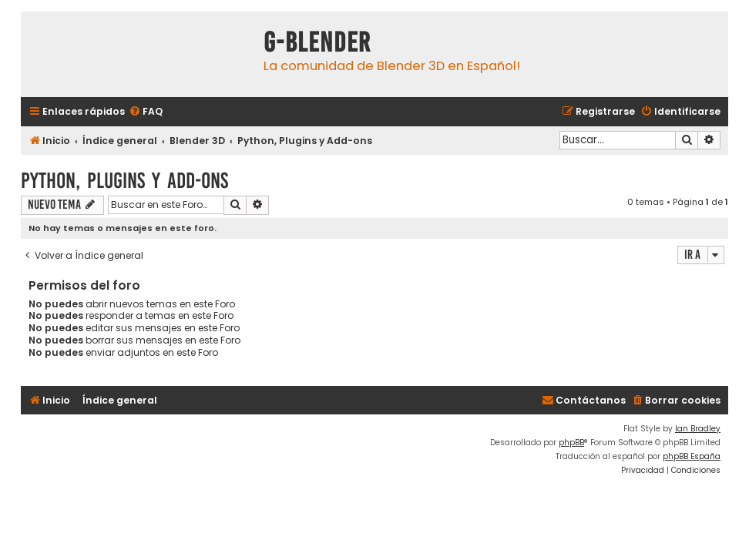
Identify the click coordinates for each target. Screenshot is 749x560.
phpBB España (692, 456)
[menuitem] (146, 112)
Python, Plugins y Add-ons (124, 181)
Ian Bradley (698, 429)
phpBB (571, 443)
